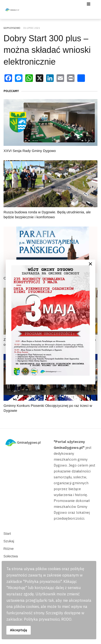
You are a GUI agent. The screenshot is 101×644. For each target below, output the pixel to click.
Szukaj (9, 541)
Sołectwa (11, 556)
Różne (9, 549)
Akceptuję (19, 630)
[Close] (90, 264)
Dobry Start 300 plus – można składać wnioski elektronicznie (47, 50)
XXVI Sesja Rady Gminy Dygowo (30, 151)
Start (7, 533)
